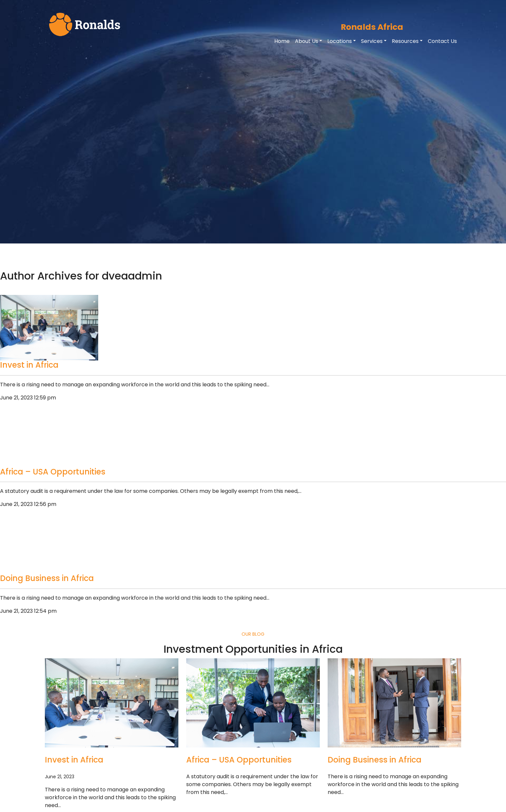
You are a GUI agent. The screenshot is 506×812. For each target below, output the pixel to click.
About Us (307, 41)
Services (372, 41)
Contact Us (442, 41)
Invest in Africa (29, 365)
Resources (405, 41)
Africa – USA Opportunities (53, 472)
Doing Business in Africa (47, 578)
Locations (340, 41)
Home (282, 41)
